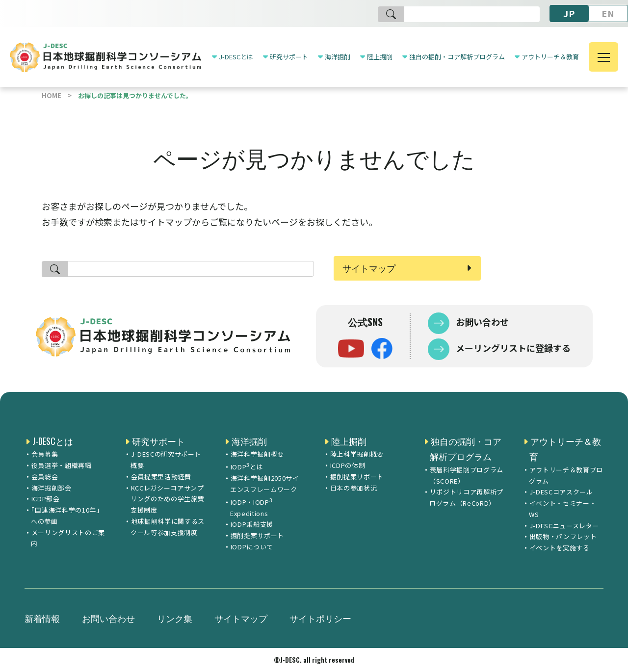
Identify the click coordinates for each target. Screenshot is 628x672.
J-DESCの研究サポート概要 (166, 460)
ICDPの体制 (348, 465)
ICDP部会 (46, 499)
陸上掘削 (380, 57)
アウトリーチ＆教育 (550, 57)
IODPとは (247, 466)
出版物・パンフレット (563, 536)
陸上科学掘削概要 (357, 454)
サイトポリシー (320, 618)
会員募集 (45, 454)
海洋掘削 (338, 57)
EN (608, 13)
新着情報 (42, 618)
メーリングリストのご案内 (68, 538)
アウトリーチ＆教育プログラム (566, 475)
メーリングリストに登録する (512, 348)
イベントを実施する (560, 548)
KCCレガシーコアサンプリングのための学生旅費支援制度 (167, 499)
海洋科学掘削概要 (257, 454)
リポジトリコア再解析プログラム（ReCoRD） (466, 497)
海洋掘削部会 (52, 488)
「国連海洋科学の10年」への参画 (67, 516)
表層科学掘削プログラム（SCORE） (466, 475)
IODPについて (252, 547)
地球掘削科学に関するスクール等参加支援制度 (168, 527)
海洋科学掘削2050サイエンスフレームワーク (264, 484)
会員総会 (45, 477)
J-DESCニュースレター (564, 526)
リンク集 (175, 618)
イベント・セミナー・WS (563, 509)
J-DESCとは (236, 57)
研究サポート (289, 57)
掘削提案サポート (257, 535)
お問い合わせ (481, 322)
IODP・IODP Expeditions (251, 507)
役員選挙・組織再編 (62, 465)
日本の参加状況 (354, 488)
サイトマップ (369, 268)
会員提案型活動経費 (161, 477)
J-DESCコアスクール (561, 492)
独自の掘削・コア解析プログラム (457, 57)
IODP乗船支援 (252, 524)
